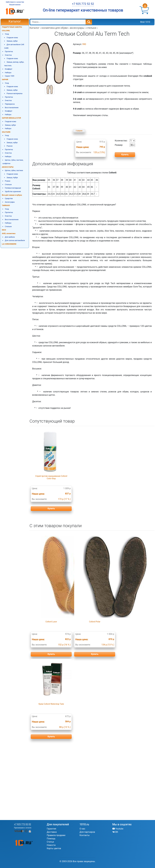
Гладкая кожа (12, 38)
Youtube (118, 829)
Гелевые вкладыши (13, 188)
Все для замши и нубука (12, 195)
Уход (7, 34)
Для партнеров (87, 832)
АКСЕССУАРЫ (8, 167)
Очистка (8, 55)
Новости (51, 845)
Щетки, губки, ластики (14, 170)
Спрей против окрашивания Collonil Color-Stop (51, 477)
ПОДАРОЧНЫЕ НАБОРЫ (12, 27)
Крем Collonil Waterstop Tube (51, 704)
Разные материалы (14, 93)
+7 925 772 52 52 (83, 4)
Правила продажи (56, 835)
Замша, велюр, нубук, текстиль (14, 64)
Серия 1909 (10, 76)
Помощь (51, 839)
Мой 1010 (145, 22)
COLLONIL (6, 31)
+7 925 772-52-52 (23, 824)
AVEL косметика (9, 233)
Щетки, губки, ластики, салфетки (13, 162)
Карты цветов (54, 848)
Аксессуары (10, 202)
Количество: (125, 141)
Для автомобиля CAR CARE (14, 46)
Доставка (52, 832)
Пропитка (9, 51)
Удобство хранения (13, 191)
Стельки (8, 184)
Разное (9, 146)
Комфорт (9, 69)
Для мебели (10, 237)
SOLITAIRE (6, 132)
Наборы (8, 73)
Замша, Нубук (12, 178)
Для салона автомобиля (15, 240)
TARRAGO (6, 205)
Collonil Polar (95, 622)
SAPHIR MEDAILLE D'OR (11, 118)
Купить (51, 509)
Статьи (50, 842)
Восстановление (12, 108)
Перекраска (10, 104)
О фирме (79, 131)
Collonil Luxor (51, 622)
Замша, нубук (12, 41)
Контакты (85, 835)
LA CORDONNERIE (9, 244)
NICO (4, 230)
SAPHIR (5, 79)
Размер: (125, 145)
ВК (115, 832)
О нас (82, 829)
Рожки (8, 181)
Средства (9, 198)
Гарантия (52, 829)
